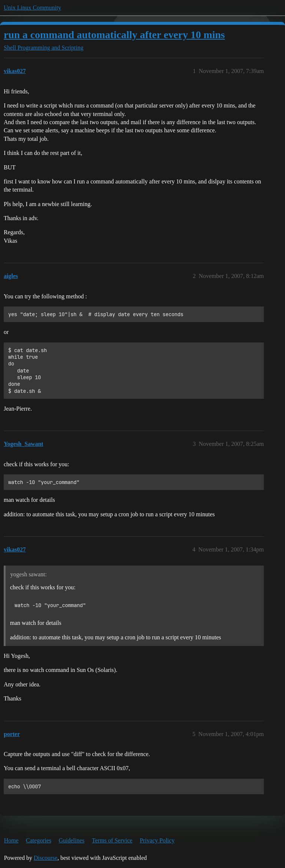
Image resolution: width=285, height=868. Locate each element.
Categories (39, 840)
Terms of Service (112, 840)
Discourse (46, 858)
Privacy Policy (157, 840)
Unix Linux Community (32, 8)
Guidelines (71, 840)
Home (11, 840)
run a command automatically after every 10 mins (114, 35)
